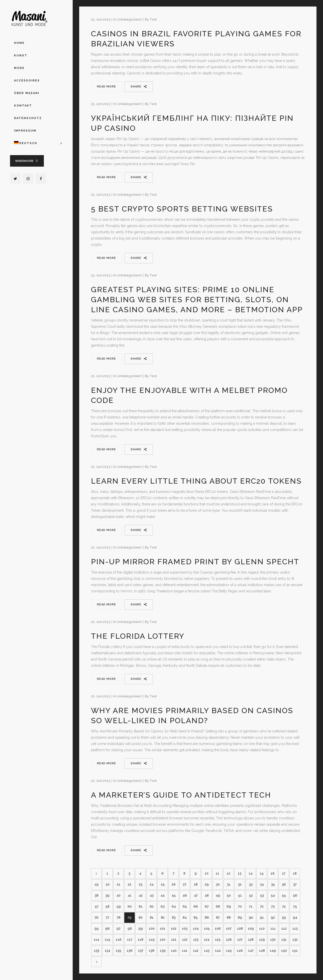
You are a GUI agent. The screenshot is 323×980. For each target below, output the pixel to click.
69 (229, 906)
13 (240, 873)
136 (130, 951)
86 (207, 917)
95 (97, 929)
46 (185, 895)
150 (284, 951)
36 (284, 884)
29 (207, 884)
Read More (106, 87)
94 (295, 917)
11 (218, 873)
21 (119, 884)
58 (107, 906)
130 (273, 940)
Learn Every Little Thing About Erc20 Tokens (196, 481)
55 (284, 895)
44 (163, 895)
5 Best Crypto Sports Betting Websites (182, 209)
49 (218, 895)
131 (284, 940)
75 (295, 906)
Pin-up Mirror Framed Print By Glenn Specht (195, 562)
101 (163, 929)
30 (218, 884)
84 (185, 917)
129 (262, 940)
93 (284, 917)
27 (185, 884)
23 (141, 884)
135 (119, 951)
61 (141, 906)
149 (273, 951)
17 (284, 873)
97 (119, 929)
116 (119, 940)
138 (152, 951)
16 (273, 873)
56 (295, 895)
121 (174, 940)
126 (229, 940)
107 (229, 929)
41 (130, 895)
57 (97, 906)
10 (207, 873)
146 (240, 951)
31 (229, 884)
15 (262, 873)
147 (251, 951)
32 (240, 884)
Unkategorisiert (129, 19)
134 (107, 951)
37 (295, 884)
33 (251, 884)
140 (174, 951)
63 (163, 906)
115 (107, 940)
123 (196, 940)
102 (174, 929)
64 (174, 906)
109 (251, 929)
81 (152, 917)
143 (207, 951)
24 (152, 884)
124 (207, 940)
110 (262, 929)
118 (141, 940)
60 (130, 906)
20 (108, 884)
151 (295, 951)
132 (295, 940)
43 (152, 895)
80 (141, 917)
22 (130, 884)
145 (229, 951)
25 (163, 884)
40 (119, 895)
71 (251, 906)
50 (229, 895)
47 (196, 895)
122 (185, 940)
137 (141, 951)
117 (130, 940)
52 (251, 895)
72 (262, 906)
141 (185, 951)
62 (152, 906)
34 (262, 884)
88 (229, 917)
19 (96, 884)
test (153, 19)
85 (196, 917)
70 (240, 906)
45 (174, 895)
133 (97, 951)
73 (273, 906)
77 (107, 917)
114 (96, 940)
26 (174, 884)
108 (240, 929)
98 (130, 929)
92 (273, 917)
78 (119, 917)
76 (96, 917)
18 (295, 873)
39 (107, 895)
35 (273, 884)
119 (152, 940)
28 (196, 884)
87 (218, 917)
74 (284, 906)
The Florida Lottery (138, 636)
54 (273, 895)
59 (119, 906)
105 (207, 929)
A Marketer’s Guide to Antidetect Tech (181, 795)
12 (229, 873)
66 (196, 906)
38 (97, 895)
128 (251, 940)
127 (240, 940)
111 (273, 929)
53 (262, 895)
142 (196, 951)
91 (262, 917)
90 (251, 917)
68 (218, 906)
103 (185, 929)
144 (218, 951)
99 (141, 929)
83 (174, 917)
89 (240, 917)
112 (284, 929)
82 (163, 917)
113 (295, 929)
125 (218, 940)
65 (185, 906)
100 (152, 929)
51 (240, 895)
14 (251, 873)
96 (107, 929)
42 (141, 895)
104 (196, 929)
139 (163, 951)
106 (218, 929)
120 (163, 940)
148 (262, 951)
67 (207, 906)
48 (207, 895)
